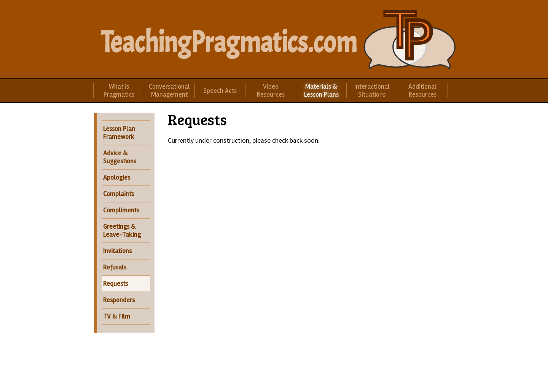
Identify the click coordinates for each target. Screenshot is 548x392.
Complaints (119, 194)
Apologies (117, 178)
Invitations (117, 251)
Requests (115, 284)
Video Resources (271, 91)
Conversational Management (169, 91)
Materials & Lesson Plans (321, 91)
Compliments (121, 210)
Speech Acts (220, 91)
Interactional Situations (372, 91)
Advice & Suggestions (120, 157)
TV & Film (117, 316)
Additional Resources (422, 91)
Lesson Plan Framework (119, 133)
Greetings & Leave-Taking (122, 231)
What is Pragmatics (119, 91)
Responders (119, 300)
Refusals (115, 267)
